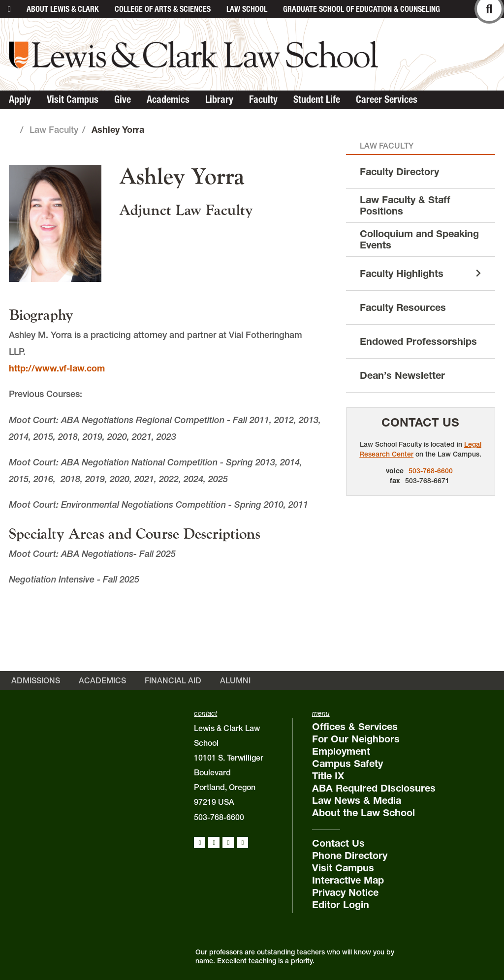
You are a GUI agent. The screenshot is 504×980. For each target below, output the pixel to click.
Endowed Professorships (418, 341)
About (63, 9)
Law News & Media (357, 800)
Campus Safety (347, 764)
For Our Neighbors (356, 739)
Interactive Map (348, 880)
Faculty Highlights (402, 274)
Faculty (263, 99)
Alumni (235, 680)
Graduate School (362, 9)
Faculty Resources (403, 307)
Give (123, 99)
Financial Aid (173, 680)
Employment (341, 751)
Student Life (317, 99)
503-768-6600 (431, 471)
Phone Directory (350, 856)
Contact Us (420, 422)
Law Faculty (54, 130)
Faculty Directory (399, 172)
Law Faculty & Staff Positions (405, 205)
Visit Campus (73, 99)
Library (219, 99)
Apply (20, 99)
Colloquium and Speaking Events (419, 239)
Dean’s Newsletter (402, 375)
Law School (247, 9)
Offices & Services (355, 727)
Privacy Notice (345, 892)
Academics (168, 99)
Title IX (328, 776)
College (163, 9)
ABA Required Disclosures (374, 788)
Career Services (387, 99)
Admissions (36, 680)
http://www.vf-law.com (57, 368)
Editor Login (341, 905)
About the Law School (363, 813)
